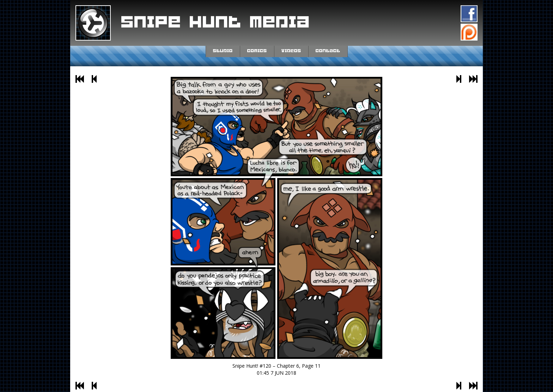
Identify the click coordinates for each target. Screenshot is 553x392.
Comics (257, 51)
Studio (223, 51)
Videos (291, 51)
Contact (328, 51)
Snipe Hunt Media (216, 23)
